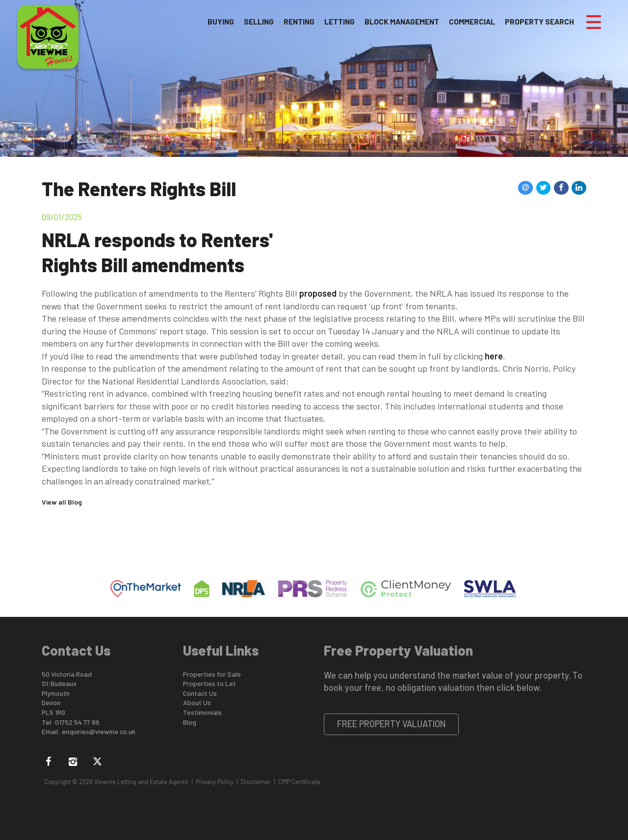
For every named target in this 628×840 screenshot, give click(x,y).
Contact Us (200, 693)
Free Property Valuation (392, 724)
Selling (259, 22)
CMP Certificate (299, 782)
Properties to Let (209, 683)
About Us (197, 702)
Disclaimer (256, 782)
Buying (221, 22)
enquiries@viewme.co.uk (99, 731)
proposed (318, 293)
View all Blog (62, 502)
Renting (299, 22)
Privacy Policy (215, 782)
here (494, 356)
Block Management (402, 22)
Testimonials (202, 712)
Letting (340, 22)
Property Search (539, 22)
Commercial (472, 22)
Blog (190, 722)
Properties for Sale (212, 674)
